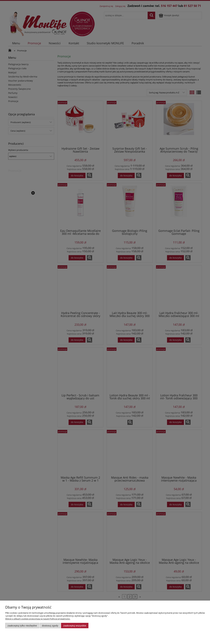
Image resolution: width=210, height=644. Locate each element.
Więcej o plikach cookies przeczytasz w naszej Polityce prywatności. (38, 619)
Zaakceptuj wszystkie (75, 626)
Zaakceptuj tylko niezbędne (22, 626)
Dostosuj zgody (50, 626)
